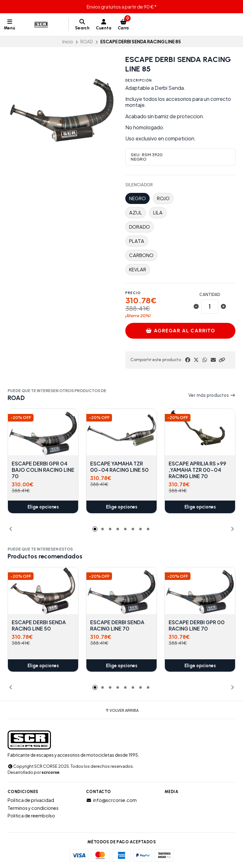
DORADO (140, 227)
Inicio (68, 42)
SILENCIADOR (139, 185)
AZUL (136, 213)
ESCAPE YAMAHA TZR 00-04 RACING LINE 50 (119, 467)
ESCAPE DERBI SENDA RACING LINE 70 (117, 625)
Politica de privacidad (31, 800)
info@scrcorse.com (111, 800)
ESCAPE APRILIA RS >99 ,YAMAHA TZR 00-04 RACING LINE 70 (197, 470)
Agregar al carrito (181, 331)
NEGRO (137, 198)
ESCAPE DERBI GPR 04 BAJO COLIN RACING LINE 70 (43, 470)
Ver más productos (212, 395)
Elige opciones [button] (43, 507)
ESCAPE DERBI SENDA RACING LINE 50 (39, 625)
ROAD (87, 42)
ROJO (163, 198)
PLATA (137, 241)
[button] (222, 360)
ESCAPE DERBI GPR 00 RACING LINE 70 (197, 625)
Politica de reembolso (31, 816)
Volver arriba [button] (122, 711)
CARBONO (141, 255)
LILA (158, 213)
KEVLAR (138, 270)
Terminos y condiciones (33, 808)
